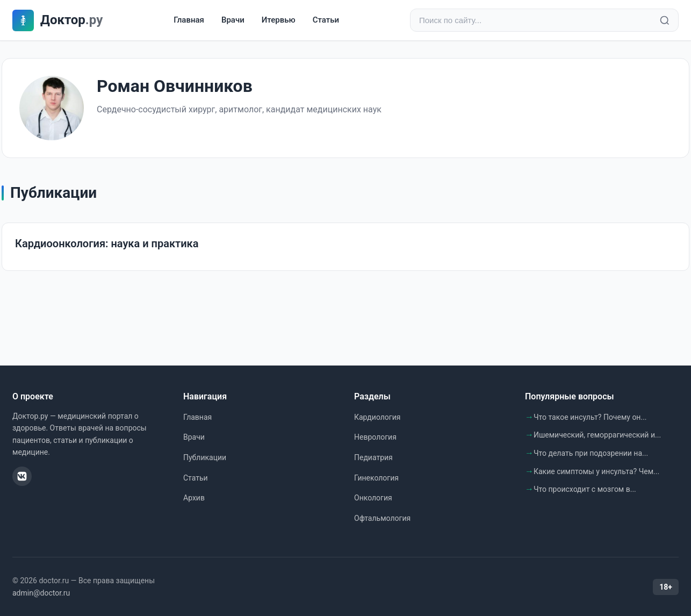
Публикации (205, 457)
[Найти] (665, 20)
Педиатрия (373, 457)
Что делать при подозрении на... (591, 453)
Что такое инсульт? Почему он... (590, 417)
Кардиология (377, 417)
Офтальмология (382, 518)
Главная (189, 20)
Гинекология (376, 478)
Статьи (326, 20)
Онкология (373, 498)
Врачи (233, 20)
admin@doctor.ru (41, 593)
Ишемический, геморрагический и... (597, 435)
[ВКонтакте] (22, 476)
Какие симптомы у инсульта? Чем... (596, 471)
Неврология (375, 437)
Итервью (279, 20)
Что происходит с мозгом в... (585, 489)
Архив (194, 498)
